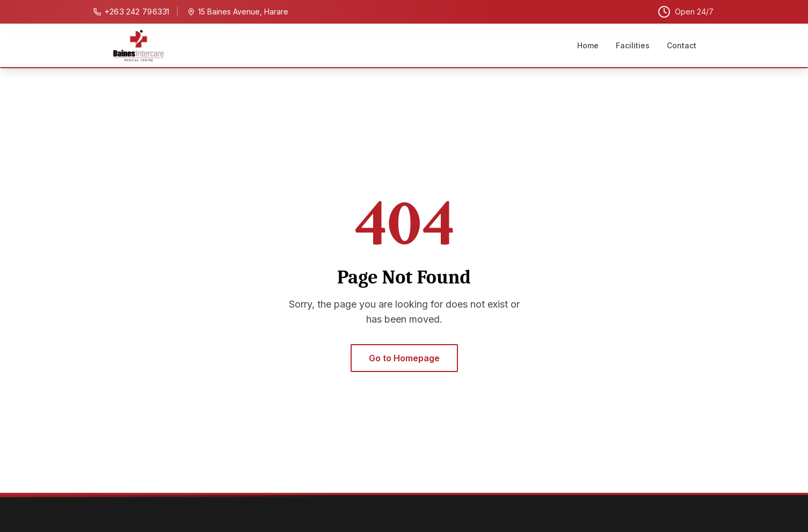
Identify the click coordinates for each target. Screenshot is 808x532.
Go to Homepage (404, 358)
